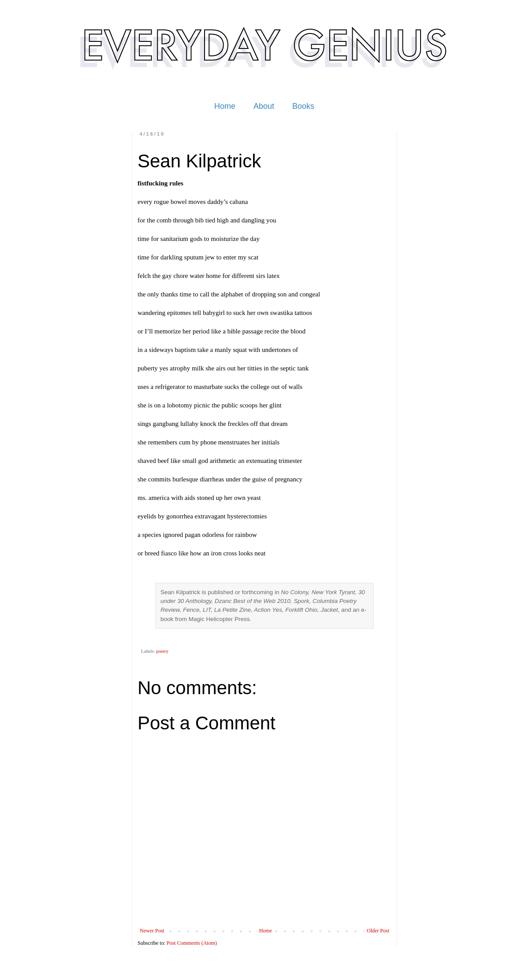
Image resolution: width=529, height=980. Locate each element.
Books (303, 106)
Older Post (378, 931)
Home (225, 106)
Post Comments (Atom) (192, 943)
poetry (162, 651)
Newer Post (152, 931)
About (264, 106)
